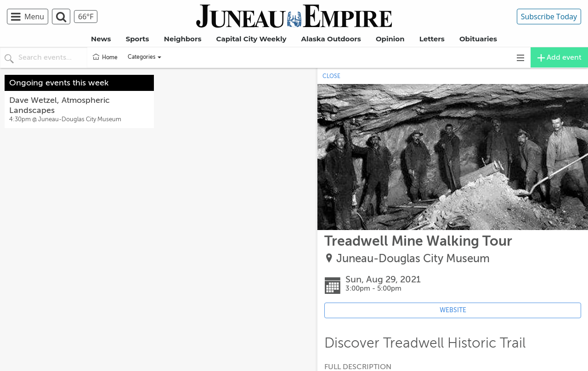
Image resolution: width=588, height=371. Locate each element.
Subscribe (549, 17)
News (101, 39)
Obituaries (478, 39)
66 (86, 17)
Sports (138, 39)
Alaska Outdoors (331, 39)
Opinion (390, 39)
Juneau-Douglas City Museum (413, 259)
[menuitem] (29, 17)
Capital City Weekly (252, 39)
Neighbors (183, 39)
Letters (432, 39)
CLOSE (331, 76)
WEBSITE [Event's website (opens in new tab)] (453, 310)
